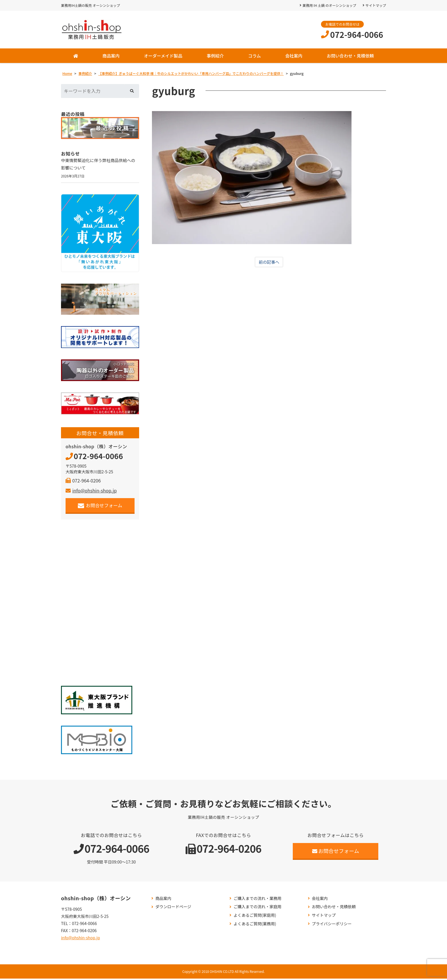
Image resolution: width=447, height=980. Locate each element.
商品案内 (111, 56)
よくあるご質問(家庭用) (255, 917)
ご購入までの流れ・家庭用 (257, 908)
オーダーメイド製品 (163, 56)
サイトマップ (376, 5)
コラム (254, 56)
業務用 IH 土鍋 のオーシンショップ (329, 5)
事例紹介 (215, 56)
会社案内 (294, 56)
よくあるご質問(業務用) (255, 925)
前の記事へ (269, 262)
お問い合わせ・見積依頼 (350, 56)
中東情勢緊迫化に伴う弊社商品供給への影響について (100, 165)
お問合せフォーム (100, 507)
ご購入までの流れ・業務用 (257, 900)
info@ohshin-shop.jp (91, 492)
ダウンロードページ (173, 908)
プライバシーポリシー (332, 925)
